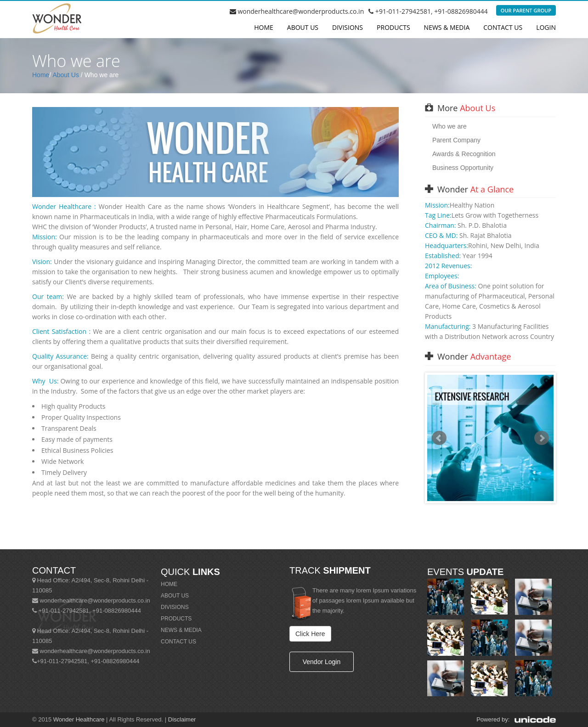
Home (264, 27)
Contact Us (503, 27)
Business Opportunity (463, 168)
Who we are (449, 126)
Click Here (310, 634)
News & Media (447, 27)
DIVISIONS (175, 607)
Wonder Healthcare (79, 719)
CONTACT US (178, 642)
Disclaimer (182, 719)
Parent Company (456, 140)
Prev (439, 438)
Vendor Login (322, 662)
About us (303, 27)
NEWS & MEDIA (181, 630)
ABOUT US (175, 596)
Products (393, 27)
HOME (169, 584)
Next (542, 438)
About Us (66, 75)
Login (546, 27)
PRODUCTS (176, 619)
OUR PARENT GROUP (526, 10)
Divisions (348, 27)
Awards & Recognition (464, 154)
